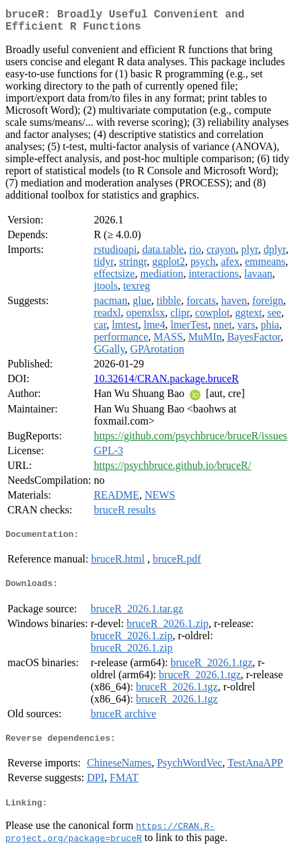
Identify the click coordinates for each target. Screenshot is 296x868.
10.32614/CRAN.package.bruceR (166, 384)
